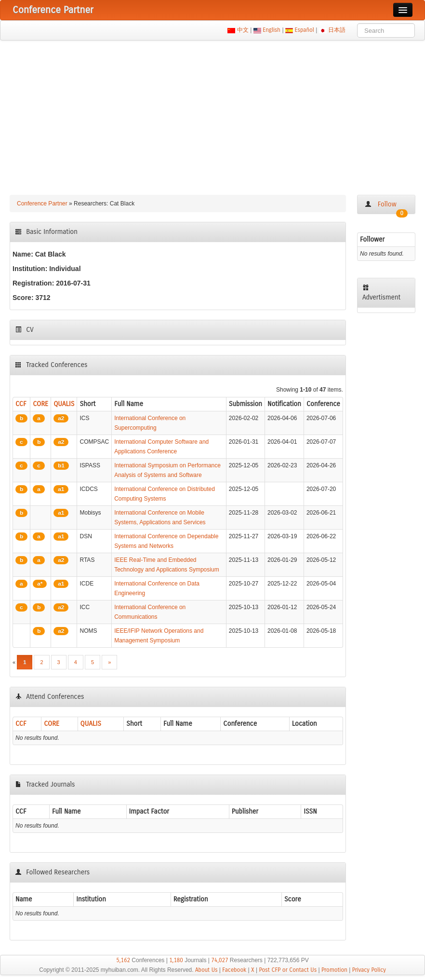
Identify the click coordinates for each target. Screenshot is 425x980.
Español (304, 30)
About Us (206, 970)
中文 (243, 30)
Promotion (334, 970)
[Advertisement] (212, 113)
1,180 (176, 960)
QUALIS (64, 404)
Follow (386, 207)
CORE (40, 404)
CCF (21, 404)
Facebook (234, 970)
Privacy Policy (369, 970)
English (272, 30)
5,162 (123, 960)
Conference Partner (42, 204)
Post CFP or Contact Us (288, 970)
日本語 (337, 30)
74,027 (219, 960)
